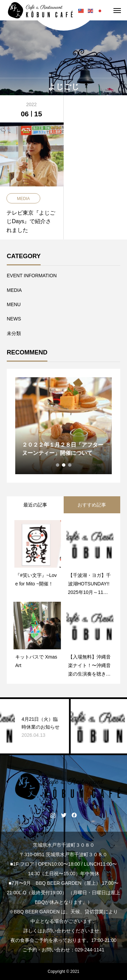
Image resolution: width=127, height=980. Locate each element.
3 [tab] (70, 465)
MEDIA (14, 290)
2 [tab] (64, 465)
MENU (14, 304)
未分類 (14, 333)
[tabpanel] (63, 426)
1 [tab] (58, 465)
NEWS (14, 319)
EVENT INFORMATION (32, 276)
